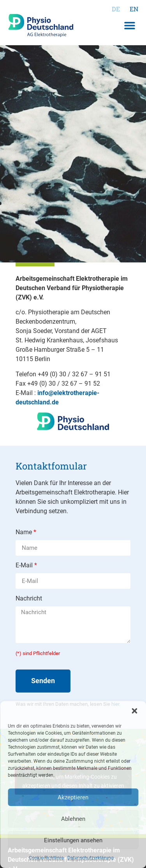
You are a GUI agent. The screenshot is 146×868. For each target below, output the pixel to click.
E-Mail (25, 566)
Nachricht (29, 599)
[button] (134, 711)
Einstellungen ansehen (73, 840)
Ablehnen (73, 819)
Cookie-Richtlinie (46, 858)
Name (25, 532)
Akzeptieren (73, 797)
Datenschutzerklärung (91, 858)
